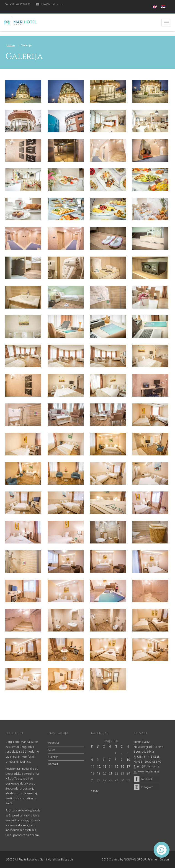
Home (11, 45)
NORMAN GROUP (135, 859)
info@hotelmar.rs (49, 4)
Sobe (52, 750)
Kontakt (53, 764)
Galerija (53, 757)
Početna (54, 743)
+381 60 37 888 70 (18, 4)
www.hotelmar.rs (149, 771)
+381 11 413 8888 (148, 757)
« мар (95, 791)
